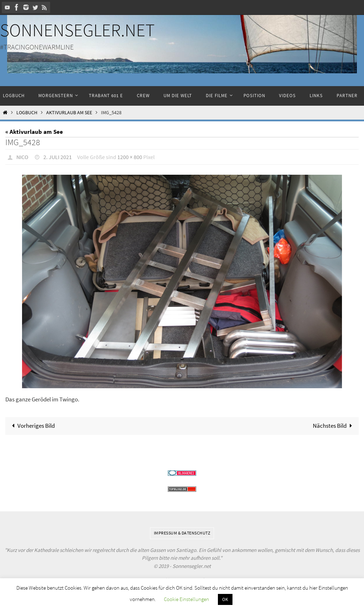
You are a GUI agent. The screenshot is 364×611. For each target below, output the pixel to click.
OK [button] (225, 599)
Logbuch (27, 113)
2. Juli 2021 (58, 157)
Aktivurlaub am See (69, 113)
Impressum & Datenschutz (182, 533)
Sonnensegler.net (77, 30)
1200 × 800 (130, 157)
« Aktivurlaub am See (34, 132)
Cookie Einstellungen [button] (186, 599)
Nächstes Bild (334, 426)
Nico (22, 157)
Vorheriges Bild (32, 426)
